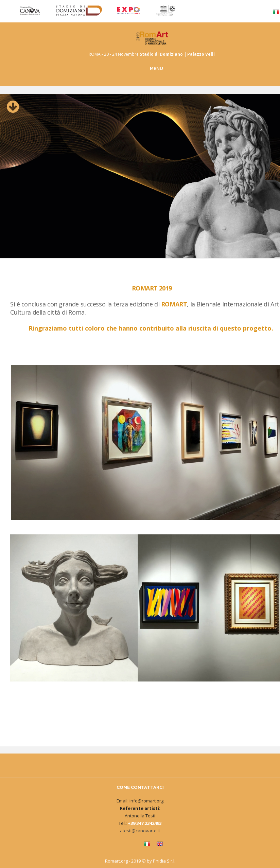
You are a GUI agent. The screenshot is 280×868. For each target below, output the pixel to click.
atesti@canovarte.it (140, 831)
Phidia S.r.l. (164, 861)
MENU (156, 68)
